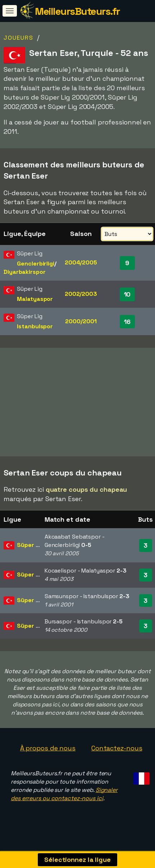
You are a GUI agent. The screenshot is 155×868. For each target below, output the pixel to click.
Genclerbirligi (36, 264)
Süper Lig (30, 551)
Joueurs (19, 38)
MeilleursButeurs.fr (77, 11)
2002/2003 (81, 294)
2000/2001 (81, 321)
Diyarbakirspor (25, 272)
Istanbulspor (35, 326)
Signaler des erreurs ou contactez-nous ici (64, 800)
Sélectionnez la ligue (77, 860)
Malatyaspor (35, 299)
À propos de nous (48, 754)
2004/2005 (81, 262)
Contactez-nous (117, 754)
